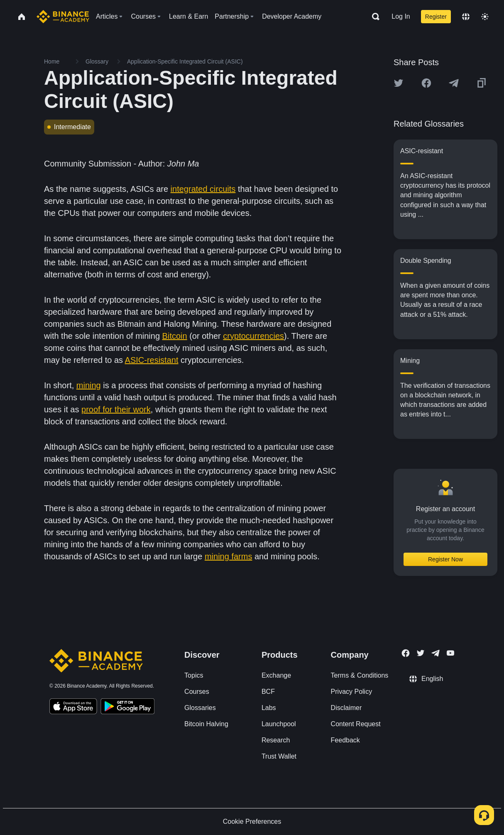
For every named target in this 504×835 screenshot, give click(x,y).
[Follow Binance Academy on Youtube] (450, 653)
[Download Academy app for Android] (127, 708)
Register (436, 17)
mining (89, 385)
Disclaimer (346, 708)
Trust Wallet (279, 756)
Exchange (276, 675)
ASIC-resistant (152, 360)
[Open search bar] (373, 17)
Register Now (445, 559)
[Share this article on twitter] (399, 83)
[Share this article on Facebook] (426, 83)
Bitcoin (175, 336)
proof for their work (116, 409)
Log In (401, 16)
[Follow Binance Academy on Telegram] (435, 653)
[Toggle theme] (485, 17)
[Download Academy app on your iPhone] (73, 708)
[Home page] (63, 17)
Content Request (356, 724)
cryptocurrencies (253, 336)
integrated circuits (203, 189)
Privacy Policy (352, 692)
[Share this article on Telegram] (454, 83)
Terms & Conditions (360, 675)
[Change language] (466, 17)
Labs (269, 708)
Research (276, 740)
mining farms (228, 556)
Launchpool (279, 724)
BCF (268, 692)
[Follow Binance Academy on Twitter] (421, 653)
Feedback (345, 740)
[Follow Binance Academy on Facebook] (406, 653)
